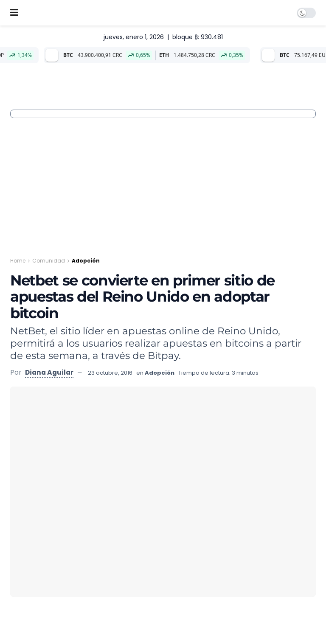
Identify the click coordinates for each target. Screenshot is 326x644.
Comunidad (49, 261)
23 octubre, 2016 (110, 373)
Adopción (86, 261)
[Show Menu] (14, 13)
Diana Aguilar (49, 372)
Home (18, 261)
